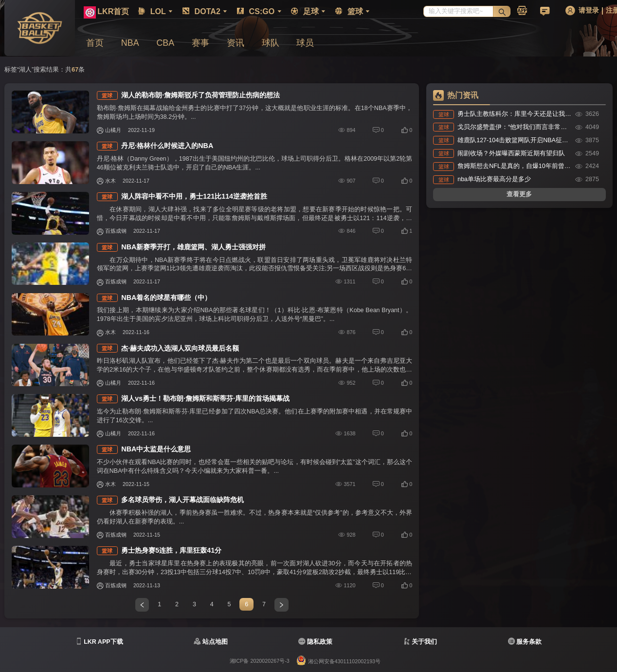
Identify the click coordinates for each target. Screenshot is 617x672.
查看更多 (519, 194)
